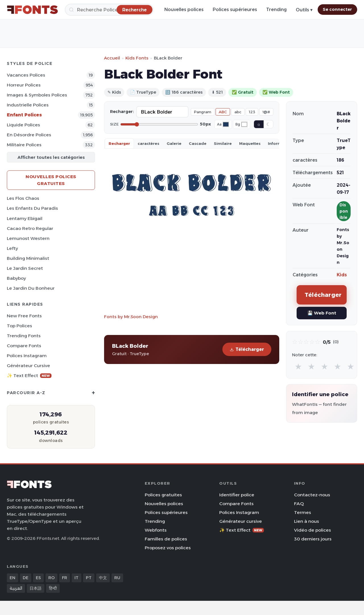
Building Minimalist (28, 258)
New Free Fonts (24, 316)
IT (76, 578)
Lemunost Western (28, 238)
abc (238, 112)
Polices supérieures (235, 10)
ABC (223, 112)
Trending (276, 10)
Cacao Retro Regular (30, 228)
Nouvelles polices (184, 10)
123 (252, 112)
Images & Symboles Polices (37, 95)
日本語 (36, 588)
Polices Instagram (27, 356)
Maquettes (250, 143)
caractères (148, 143)
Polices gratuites (163, 495)
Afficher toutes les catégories (51, 157)
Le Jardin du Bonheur (31, 288)
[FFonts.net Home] (32, 10)
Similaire (223, 143)
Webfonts (156, 530)
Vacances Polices (26, 75)
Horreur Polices (24, 85)
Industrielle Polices (28, 105)
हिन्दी (53, 588)
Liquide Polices (23, 125)
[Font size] (159, 124)
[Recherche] (109, 10)
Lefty (12, 248)
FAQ (299, 504)
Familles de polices (166, 539)
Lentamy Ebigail (25, 218)
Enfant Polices (24, 115)
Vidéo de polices (313, 530)
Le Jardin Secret (25, 268)
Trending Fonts (24, 336)
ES (38, 578)
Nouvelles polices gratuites (51, 180)
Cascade (198, 143)
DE (26, 578)
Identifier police (237, 495)
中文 (103, 578)
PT (89, 578)
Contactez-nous (312, 495)
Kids (342, 275)
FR (65, 578)
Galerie (174, 143)
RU (117, 578)
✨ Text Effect (29, 376)
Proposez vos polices (168, 548)
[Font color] (226, 124)
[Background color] (244, 124)
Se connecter (337, 9)
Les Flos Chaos (23, 198)
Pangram (203, 112)
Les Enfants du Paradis (32, 208)
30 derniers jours (313, 539)
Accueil (112, 58)
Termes (303, 512)
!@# (266, 112)
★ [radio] (298, 366)
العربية (16, 588)
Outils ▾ (304, 10)
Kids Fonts (137, 58)
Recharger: (122, 112)
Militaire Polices (24, 145)
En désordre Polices (29, 135)
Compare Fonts (24, 346)
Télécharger (247, 349)
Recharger (119, 143)
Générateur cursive (28, 366)
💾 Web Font (322, 313)
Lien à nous (307, 521)
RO (51, 578)
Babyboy (16, 278)
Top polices (19, 326)
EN (13, 578)
